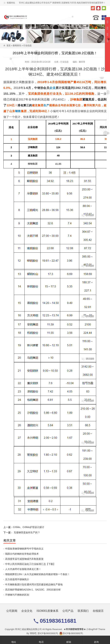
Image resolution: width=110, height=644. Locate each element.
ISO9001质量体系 (47, 611)
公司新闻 (12, 611)
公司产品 (68, 611)
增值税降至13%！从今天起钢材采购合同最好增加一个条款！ (37, 574)
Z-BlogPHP (92, 629)
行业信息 (28, 46)
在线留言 (98, 611)
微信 (104, 8)
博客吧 (33, 633)
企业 (53, 88)
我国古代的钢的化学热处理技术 (22, 554)
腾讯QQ (98, 8)
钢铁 (18, 111)
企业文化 (27, 611)
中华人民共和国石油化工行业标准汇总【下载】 (30, 564)
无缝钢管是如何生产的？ (27, 532)
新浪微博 (93, 8)
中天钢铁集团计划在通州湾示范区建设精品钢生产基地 (34, 584)
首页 (9, 46)
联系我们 (83, 611)
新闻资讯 (17, 46)
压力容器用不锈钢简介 (17, 579)
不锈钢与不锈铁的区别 (17, 595)
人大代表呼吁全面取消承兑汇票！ (23, 569)
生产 (46, 105)
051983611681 (96, 18)
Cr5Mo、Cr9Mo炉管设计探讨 (29, 527)
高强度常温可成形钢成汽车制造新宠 (24, 559)
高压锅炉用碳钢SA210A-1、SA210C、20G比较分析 (33, 590)
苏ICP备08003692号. (48, 633)
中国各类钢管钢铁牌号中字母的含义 (24, 549)
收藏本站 (11, 3)
